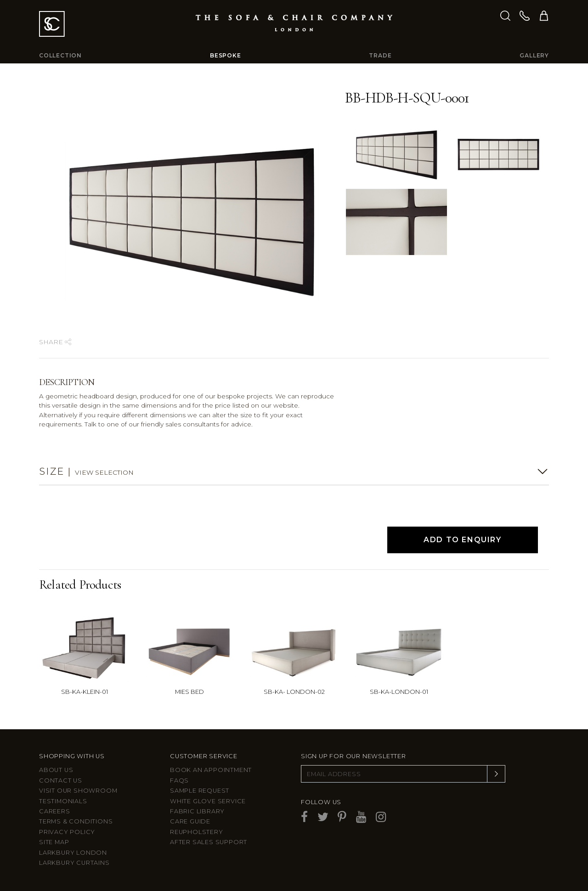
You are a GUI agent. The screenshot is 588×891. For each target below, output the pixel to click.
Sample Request (200, 791)
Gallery (534, 55)
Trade (380, 55)
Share (55, 342)
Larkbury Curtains (74, 863)
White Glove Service (208, 801)
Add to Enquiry (462, 540)
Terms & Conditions (76, 821)
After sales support (209, 842)
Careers (55, 811)
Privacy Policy (67, 832)
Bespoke (226, 55)
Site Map (54, 842)
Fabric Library (197, 811)
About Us (56, 770)
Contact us (61, 780)
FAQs (179, 780)
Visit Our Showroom (78, 791)
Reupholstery (197, 832)
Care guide (190, 821)
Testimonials (63, 801)
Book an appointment (211, 770)
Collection (60, 55)
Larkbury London (73, 853)
